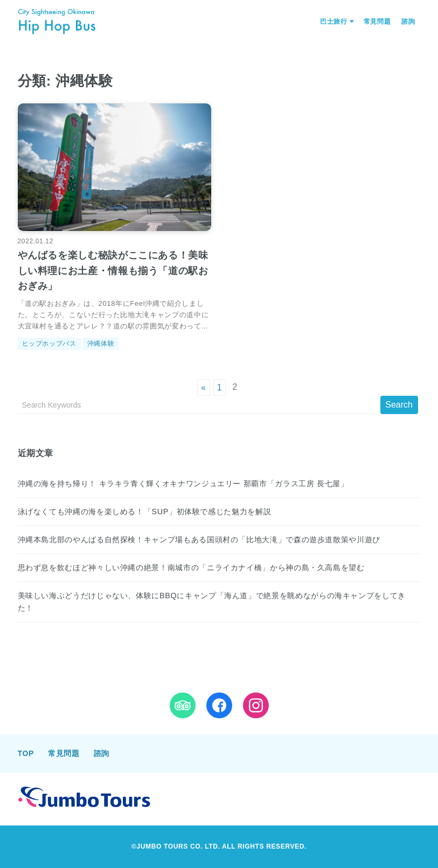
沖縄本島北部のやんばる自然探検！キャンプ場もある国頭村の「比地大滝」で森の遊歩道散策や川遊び (199, 540)
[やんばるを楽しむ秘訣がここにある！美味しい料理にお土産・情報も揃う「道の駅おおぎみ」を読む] (114, 167)
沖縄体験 (101, 344)
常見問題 (377, 22)
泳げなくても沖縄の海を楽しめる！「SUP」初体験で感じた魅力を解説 (145, 512)
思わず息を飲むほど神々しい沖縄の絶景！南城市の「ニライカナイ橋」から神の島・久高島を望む (191, 568)
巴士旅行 (334, 22)
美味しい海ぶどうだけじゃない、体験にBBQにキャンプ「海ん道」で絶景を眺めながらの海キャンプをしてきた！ (212, 602)
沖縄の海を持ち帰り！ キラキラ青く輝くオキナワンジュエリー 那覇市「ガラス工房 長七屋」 (183, 484)
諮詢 (408, 22)
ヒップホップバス (49, 344)
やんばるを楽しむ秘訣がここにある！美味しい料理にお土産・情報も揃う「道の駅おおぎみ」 (113, 271)
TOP (26, 753)
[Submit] (399, 405)
